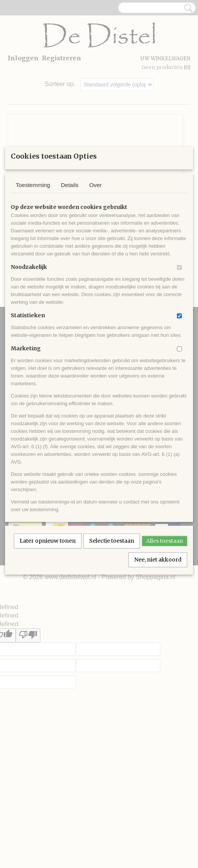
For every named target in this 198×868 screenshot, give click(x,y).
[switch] (179, 352)
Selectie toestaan (112, 626)
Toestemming (33, 270)
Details (70, 270)
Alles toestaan (165, 626)
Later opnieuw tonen (48, 626)
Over (96, 270)
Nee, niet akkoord (158, 644)
